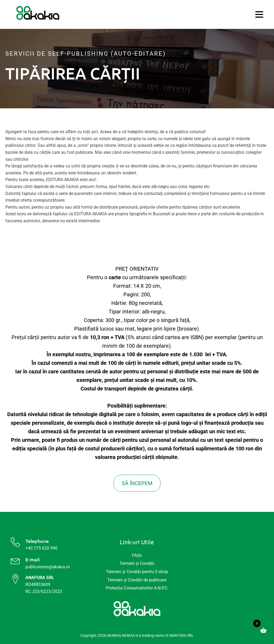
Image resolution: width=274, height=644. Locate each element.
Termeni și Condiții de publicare (137, 580)
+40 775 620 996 (41, 548)
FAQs (137, 555)
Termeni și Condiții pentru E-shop (137, 572)
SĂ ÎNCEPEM (137, 483)
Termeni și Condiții (137, 563)
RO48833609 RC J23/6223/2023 (44, 584)
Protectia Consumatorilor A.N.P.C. (137, 588)
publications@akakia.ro (48, 567)
